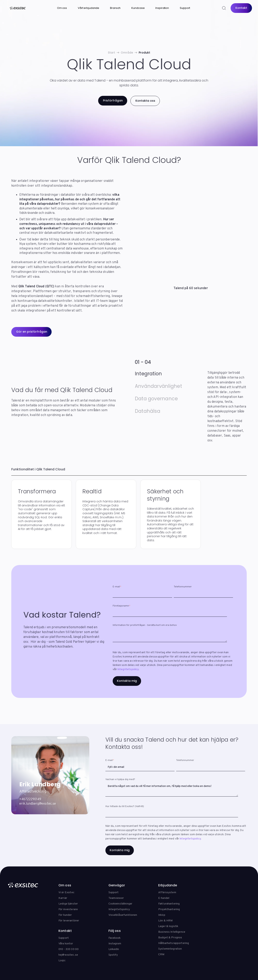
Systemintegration (170, 949)
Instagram (115, 944)
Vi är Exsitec (66, 893)
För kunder (65, 915)
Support (185, 8)
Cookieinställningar (120, 904)
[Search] (224, 8)
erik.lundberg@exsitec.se (38, 804)
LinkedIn (114, 949)
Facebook (115, 938)
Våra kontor (66, 944)
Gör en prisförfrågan (32, 332)
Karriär (63, 898)
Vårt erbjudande (88, 8)
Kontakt (241, 8)
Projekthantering (169, 909)
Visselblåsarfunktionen (123, 915)
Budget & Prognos (170, 938)
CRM (161, 955)
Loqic (62, 961)
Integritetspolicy (128, 670)
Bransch (115, 8)
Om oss (62, 8)
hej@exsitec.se (68, 955)
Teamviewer (116, 898)
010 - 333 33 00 (69, 949)
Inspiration (162, 8)
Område (127, 53)
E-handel (164, 898)
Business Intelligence (172, 932)
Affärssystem (167, 893)
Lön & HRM (165, 921)
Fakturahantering (169, 904)
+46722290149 (30, 799)
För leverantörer (69, 921)
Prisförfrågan (112, 100)
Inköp (162, 915)
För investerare (68, 909)
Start (111, 53)
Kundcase (138, 8)
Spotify (113, 955)
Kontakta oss (145, 101)
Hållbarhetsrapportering (174, 943)
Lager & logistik (168, 926)
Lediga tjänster (68, 904)
